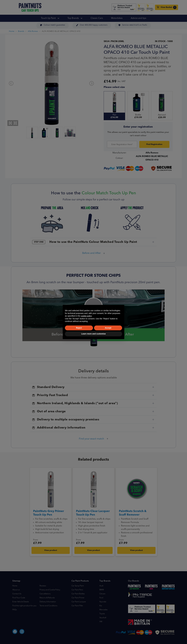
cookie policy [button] (86, 316)
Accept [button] (108, 328)
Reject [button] (79, 328)
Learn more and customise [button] (94, 334)
